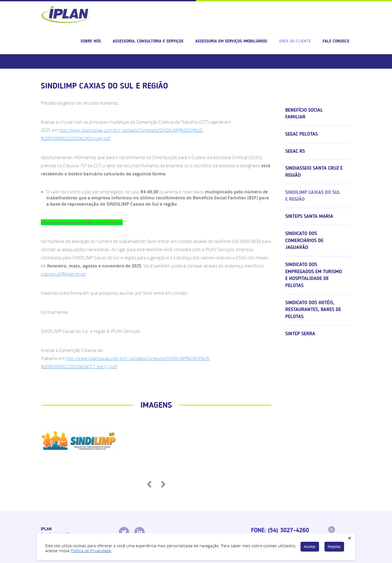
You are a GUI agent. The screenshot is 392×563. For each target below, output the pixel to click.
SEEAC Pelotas (301, 134)
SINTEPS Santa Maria (309, 216)
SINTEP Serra (300, 334)
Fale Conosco (336, 41)
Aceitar (310, 547)
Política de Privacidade (91, 550)
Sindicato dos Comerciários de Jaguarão (304, 240)
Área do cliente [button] (295, 41)
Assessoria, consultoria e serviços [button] (148, 41)
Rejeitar (334, 547)
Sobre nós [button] (91, 41)
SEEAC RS (295, 151)
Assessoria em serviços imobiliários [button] (231, 41)
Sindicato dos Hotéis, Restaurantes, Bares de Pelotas (313, 310)
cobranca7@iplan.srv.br (64, 274)
